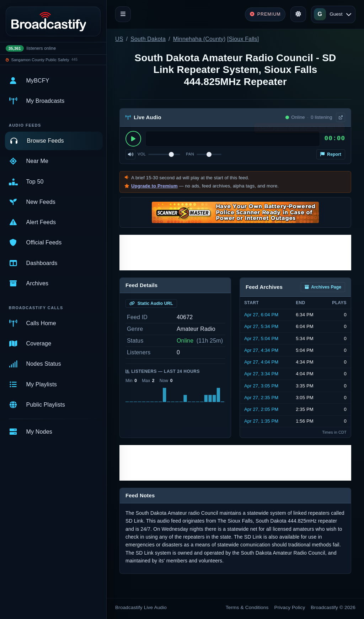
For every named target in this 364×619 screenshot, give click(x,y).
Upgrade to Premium (154, 186)
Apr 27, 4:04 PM (261, 362)
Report (331, 154)
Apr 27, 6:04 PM (261, 315)
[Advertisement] (235, 253)
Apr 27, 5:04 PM (261, 338)
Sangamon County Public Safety (40, 60)
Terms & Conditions (247, 607)
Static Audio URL (151, 303)
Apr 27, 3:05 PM (261, 386)
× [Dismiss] (340, 129)
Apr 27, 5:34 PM (261, 326)
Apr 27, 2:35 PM (261, 398)
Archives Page (323, 287)
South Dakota (148, 39)
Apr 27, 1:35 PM (261, 421)
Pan (190, 154)
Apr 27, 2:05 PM (261, 409)
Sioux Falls (243, 39)
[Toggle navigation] (123, 14)
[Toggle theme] (298, 14)
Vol (142, 154)
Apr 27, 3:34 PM (261, 374)
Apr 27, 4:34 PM (261, 350)
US (119, 39)
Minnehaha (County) (199, 39)
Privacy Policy (290, 607)
